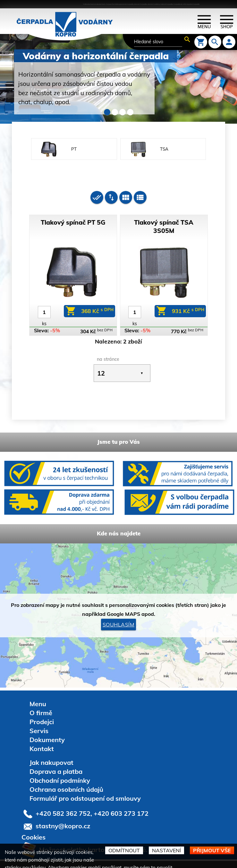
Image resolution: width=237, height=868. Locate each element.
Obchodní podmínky (60, 772)
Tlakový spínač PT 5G (73, 214)
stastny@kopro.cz (63, 818)
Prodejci (42, 713)
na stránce (108, 351)
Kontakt (42, 740)
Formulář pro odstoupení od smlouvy (85, 790)
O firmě (41, 704)
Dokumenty (47, 731)
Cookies (34, 829)
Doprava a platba (56, 763)
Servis (39, 722)
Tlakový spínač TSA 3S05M (164, 218)
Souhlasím (119, 616)
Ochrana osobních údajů (66, 781)
